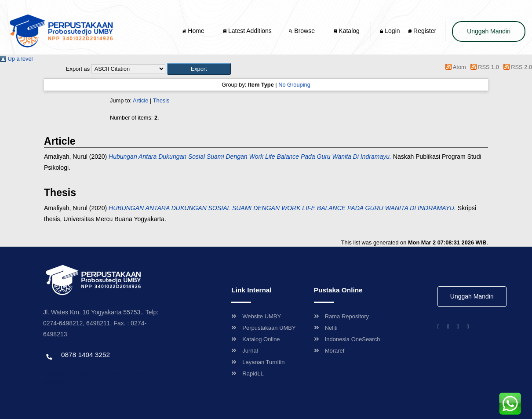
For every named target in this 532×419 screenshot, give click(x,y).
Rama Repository (341, 316)
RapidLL (247, 373)
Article (141, 100)
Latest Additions (248, 31)
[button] (199, 69)
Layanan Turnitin (258, 362)
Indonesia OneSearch (347, 339)
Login (390, 31)
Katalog (346, 31)
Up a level (16, 59)
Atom (454, 67)
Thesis (161, 100)
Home (194, 31)
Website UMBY (256, 316)
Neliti (326, 328)
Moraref (329, 351)
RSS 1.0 (483, 67)
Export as (78, 69)
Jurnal (244, 351)
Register (422, 31)
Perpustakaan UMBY (263, 328)
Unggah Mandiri (489, 31)
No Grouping (294, 85)
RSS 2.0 (516, 67)
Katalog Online (255, 339)
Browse (302, 31)
